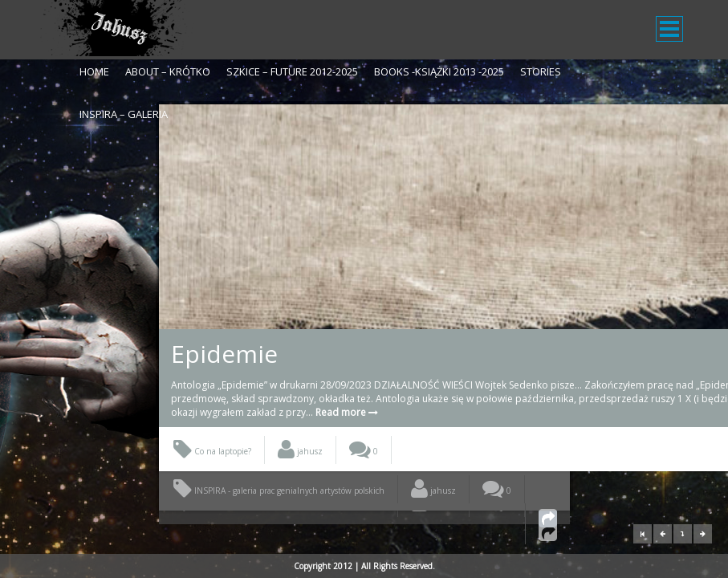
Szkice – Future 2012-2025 (292, 71)
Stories (541, 71)
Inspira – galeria (124, 114)
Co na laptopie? (212, 478)
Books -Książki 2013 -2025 (439, 71)
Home (94, 71)
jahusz (300, 478)
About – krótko (168, 71)
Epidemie (224, 354)
